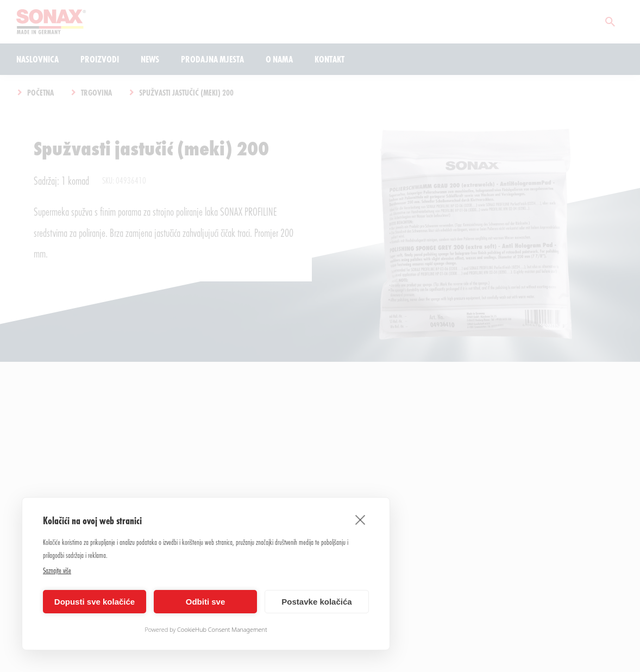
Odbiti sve (206, 602)
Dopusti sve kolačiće (95, 602)
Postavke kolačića (316, 602)
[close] (360, 519)
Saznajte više (57, 570)
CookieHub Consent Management (222, 629)
